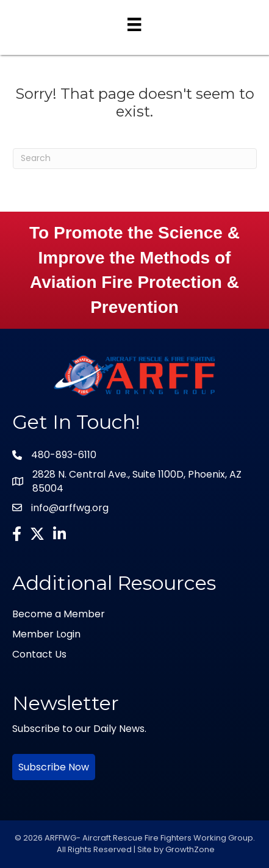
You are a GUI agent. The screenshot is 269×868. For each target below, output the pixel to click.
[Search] (135, 159)
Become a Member (59, 614)
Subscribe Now (54, 767)
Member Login (46, 634)
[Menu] (134, 24)
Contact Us (39, 654)
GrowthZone (190, 849)
